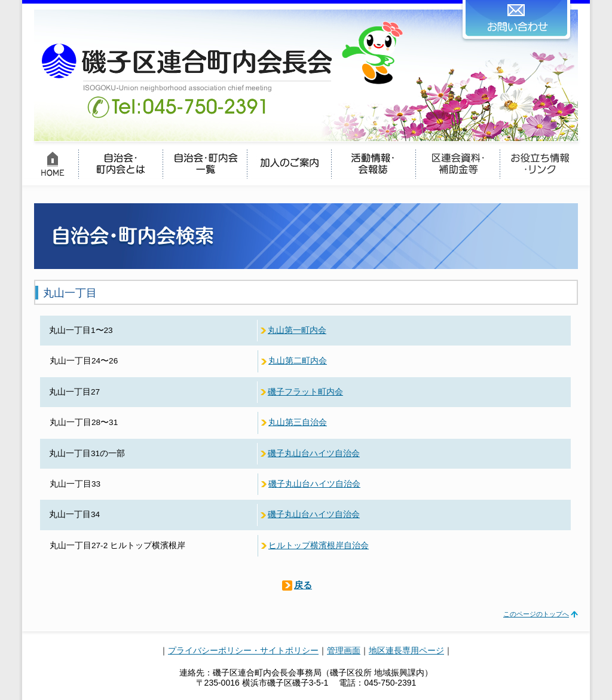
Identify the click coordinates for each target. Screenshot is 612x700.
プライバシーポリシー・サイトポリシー (243, 650)
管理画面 (344, 650)
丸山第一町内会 (297, 330)
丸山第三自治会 (298, 422)
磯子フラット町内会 (305, 392)
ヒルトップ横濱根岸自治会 (319, 545)
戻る (303, 585)
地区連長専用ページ (406, 650)
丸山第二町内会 (298, 361)
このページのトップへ (536, 614)
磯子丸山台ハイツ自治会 (314, 453)
